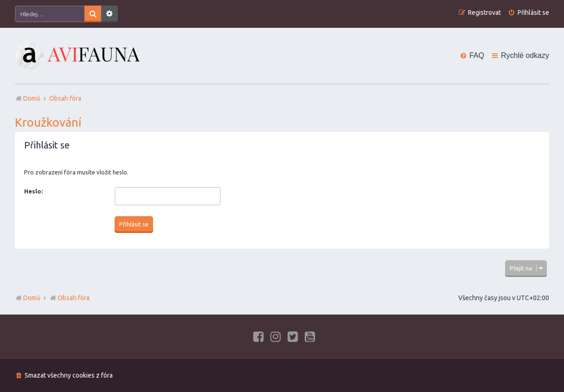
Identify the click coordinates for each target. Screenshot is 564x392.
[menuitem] (529, 13)
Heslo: (33, 191)
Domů (32, 298)
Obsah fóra (69, 298)
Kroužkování (48, 122)
